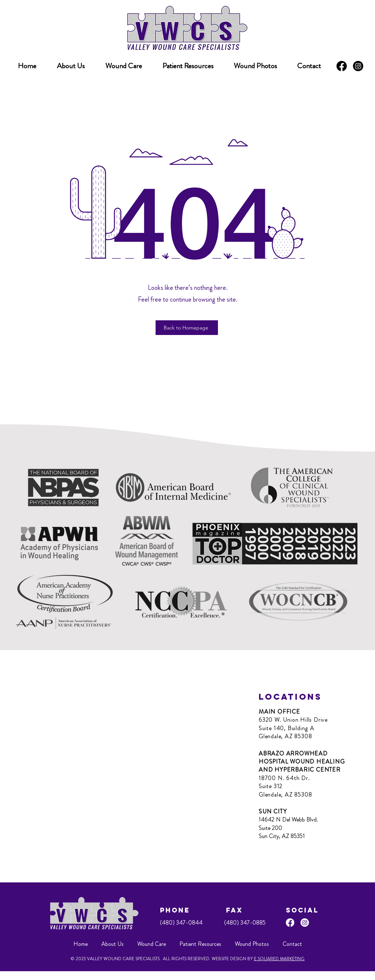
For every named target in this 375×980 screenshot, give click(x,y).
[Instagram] (358, 66)
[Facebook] (342, 66)
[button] (188, 66)
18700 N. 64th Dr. (284, 778)
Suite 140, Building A (287, 728)
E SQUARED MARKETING (279, 959)
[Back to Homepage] (187, 328)
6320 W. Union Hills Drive (293, 720)
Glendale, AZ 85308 (285, 736)
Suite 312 (271, 786)
